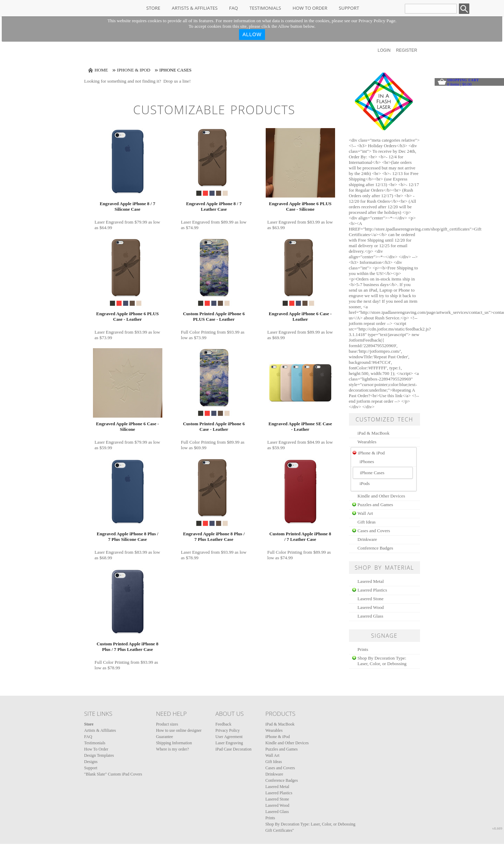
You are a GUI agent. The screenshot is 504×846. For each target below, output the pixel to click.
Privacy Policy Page (377, 21)
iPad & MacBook (374, 433)
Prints (363, 649)
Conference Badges (375, 548)
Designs (91, 762)
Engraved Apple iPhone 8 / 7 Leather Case (214, 206)
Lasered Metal (371, 581)
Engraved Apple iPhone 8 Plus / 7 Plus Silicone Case (128, 537)
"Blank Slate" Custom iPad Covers (113, 774)
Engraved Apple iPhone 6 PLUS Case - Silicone (300, 206)
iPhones (367, 462)
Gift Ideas (367, 522)
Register (407, 50)
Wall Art (365, 513)
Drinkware (367, 539)
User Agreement (229, 737)
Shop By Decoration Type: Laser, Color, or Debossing (382, 661)
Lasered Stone (371, 599)
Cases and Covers (374, 531)
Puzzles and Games (375, 505)
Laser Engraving (229, 743)
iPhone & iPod (134, 70)
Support (349, 8)
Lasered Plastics (372, 590)
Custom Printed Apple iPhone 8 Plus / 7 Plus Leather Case (127, 647)
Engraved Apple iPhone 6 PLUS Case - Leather (127, 316)
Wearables (367, 442)
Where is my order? (173, 749)
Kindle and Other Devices (381, 496)
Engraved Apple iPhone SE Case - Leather (300, 426)
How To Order (310, 8)
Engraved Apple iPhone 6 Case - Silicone (127, 426)
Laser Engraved (109, 222)
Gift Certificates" (280, 830)
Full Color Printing (198, 332)
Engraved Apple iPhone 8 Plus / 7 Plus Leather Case (214, 537)
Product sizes (167, 724)
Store (153, 8)
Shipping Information (174, 743)
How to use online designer (179, 730)
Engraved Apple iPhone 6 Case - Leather (300, 316)
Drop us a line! (177, 81)
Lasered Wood (371, 607)
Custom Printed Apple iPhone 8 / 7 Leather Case (300, 537)
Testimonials (265, 8)
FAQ (234, 8)
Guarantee (165, 737)
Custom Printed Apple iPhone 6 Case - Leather (214, 426)
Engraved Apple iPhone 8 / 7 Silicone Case (127, 206)
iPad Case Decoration (233, 749)
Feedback (223, 724)
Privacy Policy (228, 730)
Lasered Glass (370, 616)
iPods (365, 483)
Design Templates (99, 755)
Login (384, 50)
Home (101, 70)
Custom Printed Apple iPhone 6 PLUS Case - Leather (214, 316)
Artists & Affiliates (195, 8)
